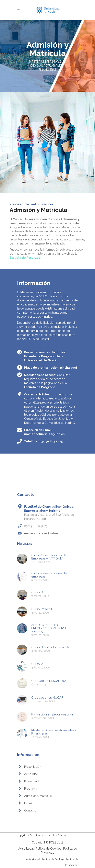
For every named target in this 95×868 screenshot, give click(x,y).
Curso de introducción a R (50, 647)
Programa (31, 789)
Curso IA (37, 592)
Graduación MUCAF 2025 (49, 681)
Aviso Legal (26, 849)
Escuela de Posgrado (40, 387)
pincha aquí (68, 368)
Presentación (33, 767)
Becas (28, 803)
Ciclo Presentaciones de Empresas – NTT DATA (49, 557)
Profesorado (32, 781)
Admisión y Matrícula (38, 796)
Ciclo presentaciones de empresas (49, 575)
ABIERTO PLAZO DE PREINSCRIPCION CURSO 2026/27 (49, 628)
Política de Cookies (48, 849)
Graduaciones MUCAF (47, 698)
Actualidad (31, 774)
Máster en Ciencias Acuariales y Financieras (54, 732)
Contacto (30, 810)
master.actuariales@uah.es (44, 434)
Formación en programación (52, 714)
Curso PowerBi (42, 609)
